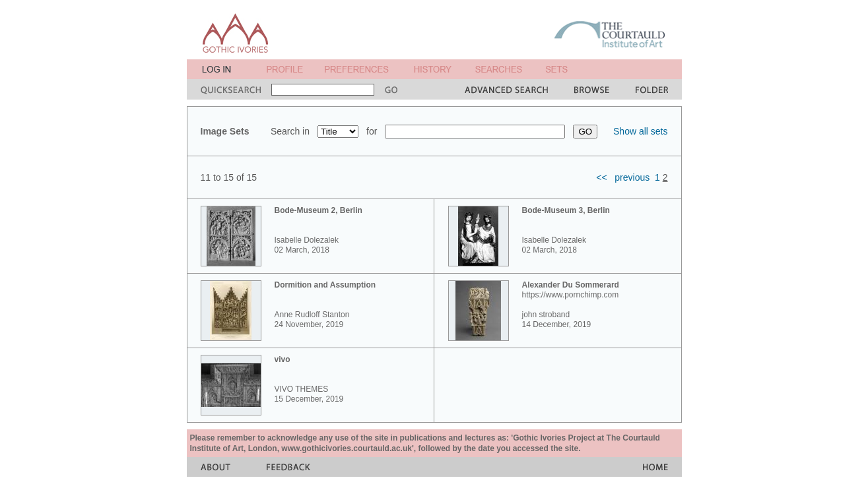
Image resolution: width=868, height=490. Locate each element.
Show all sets (640, 131)
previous (632, 177)
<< (601, 177)
